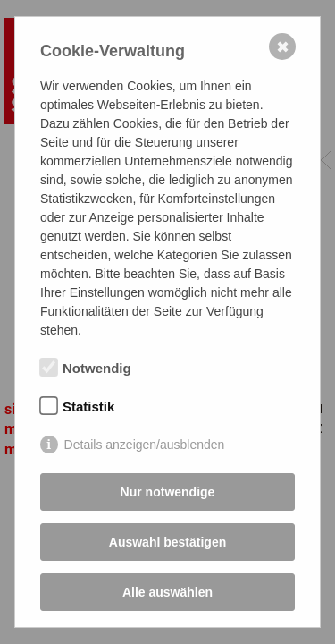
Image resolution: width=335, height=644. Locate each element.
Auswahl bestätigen (167, 542)
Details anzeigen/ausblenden (145, 445)
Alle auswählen (167, 592)
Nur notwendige (168, 492)
